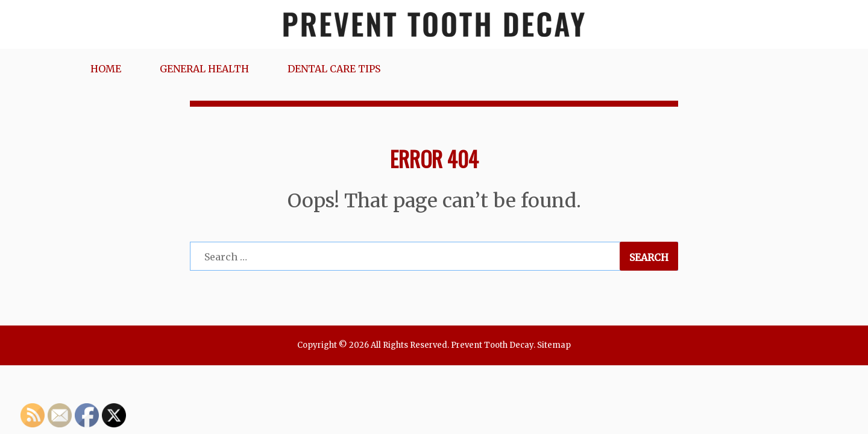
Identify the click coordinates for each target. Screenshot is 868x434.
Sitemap (554, 345)
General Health (204, 69)
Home (106, 69)
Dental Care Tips (334, 69)
